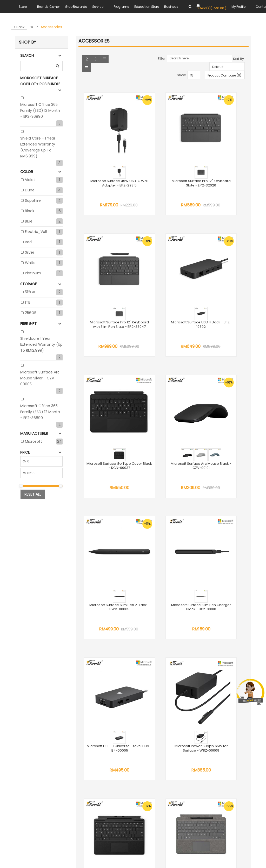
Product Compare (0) (224, 75)
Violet (30, 180)
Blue (29, 221)
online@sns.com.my (125, 736)
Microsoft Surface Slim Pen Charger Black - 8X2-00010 (163, 393)
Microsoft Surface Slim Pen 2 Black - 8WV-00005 (107, 393)
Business (171, 7)
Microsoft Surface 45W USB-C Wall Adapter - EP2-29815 (107, 160)
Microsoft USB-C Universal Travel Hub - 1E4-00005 (220, 393)
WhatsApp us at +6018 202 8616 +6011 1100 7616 (128, 699)
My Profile (238, 7)
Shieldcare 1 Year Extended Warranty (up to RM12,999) (41, 344)
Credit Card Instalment (202, 732)
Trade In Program (197, 726)
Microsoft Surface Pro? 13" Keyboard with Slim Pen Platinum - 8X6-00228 (220, 511)
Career (188, 682)
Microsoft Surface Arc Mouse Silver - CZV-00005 (40, 378)
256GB (31, 313)
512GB (30, 292)
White (30, 263)
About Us (189, 670)
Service (98, 7)
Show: (182, 75)
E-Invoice (190, 738)
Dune (30, 190)
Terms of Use (193, 676)
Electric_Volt (36, 232)
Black (30, 211)
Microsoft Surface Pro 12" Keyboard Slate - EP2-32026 (164, 160)
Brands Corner (48, 7)
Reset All (33, 494)
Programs (121, 7)
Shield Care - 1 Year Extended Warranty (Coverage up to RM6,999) (38, 147)
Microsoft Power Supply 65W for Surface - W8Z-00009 (107, 509)
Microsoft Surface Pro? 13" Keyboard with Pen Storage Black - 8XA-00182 (164, 511)
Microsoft (34, 441)
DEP (185, 720)
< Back (19, 27)
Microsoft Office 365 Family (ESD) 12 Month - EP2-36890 (40, 110)
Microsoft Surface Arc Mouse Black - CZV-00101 (220, 276)
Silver (30, 252)
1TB (28, 302)
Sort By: (239, 59)
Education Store (147, 7)
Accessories (51, 27)
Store (23, 7)
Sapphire (33, 200)
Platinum (33, 273)
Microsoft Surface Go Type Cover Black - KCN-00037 (163, 276)
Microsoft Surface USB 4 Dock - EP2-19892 (107, 274)
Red (28, 242)
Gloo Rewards (76, 7)
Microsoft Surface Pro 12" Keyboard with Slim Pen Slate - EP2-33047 (220, 160)
